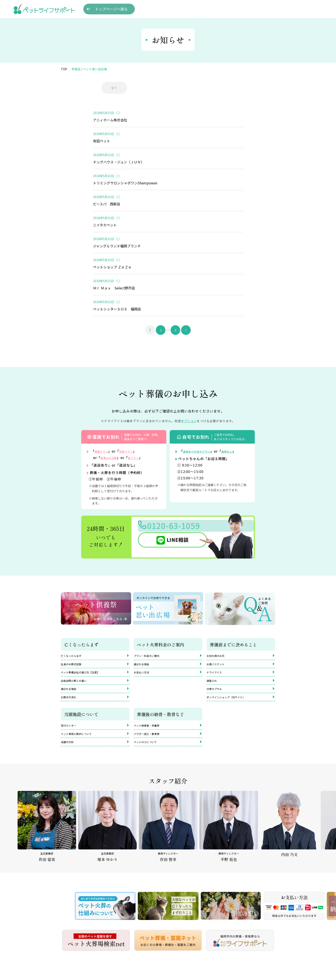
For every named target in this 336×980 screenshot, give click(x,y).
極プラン (141, 457)
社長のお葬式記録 (75, 665)
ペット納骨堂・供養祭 (151, 733)
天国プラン (133, 451)
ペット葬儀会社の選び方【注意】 (87, 675)
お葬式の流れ (71, 704)
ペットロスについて (149, 753)
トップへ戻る (111, 9)
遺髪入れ (213, 684)
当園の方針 (69, 753)
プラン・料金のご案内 (151, 655)
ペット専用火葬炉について (81, 743)
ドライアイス (217, 675)
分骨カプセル (217, 694)
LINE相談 (169, 543)
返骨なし (238, 451)
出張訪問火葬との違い (78, 684)
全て (114, 88)
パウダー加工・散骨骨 (151, 743)
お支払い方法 (144, 675)
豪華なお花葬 (111, 457)
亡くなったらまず (75, 655)
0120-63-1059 (183, 528)
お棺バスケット (219, 665)
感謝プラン (104, 451)
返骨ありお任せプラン (201, 451)
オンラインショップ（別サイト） (232, 704)
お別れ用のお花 (219, 655)
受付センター (71, 733)
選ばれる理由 (71, 694)
